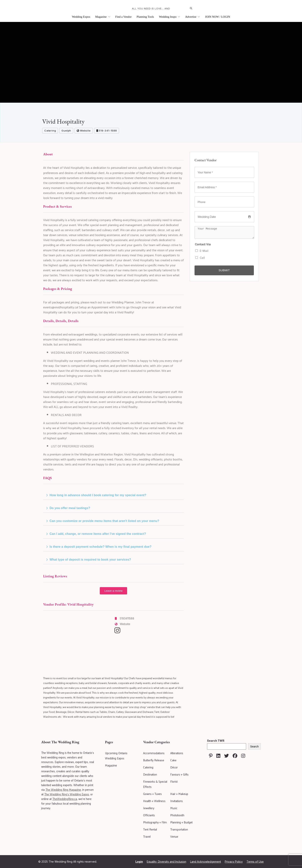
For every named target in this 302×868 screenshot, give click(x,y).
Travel (147, 836)
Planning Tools (145, 17)
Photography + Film (155, 822)
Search (254, 746)
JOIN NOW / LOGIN (217, 17)
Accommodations (154, 753)
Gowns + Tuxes (152, 794)
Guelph (66, 131)
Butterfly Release (154, 760)
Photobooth (177, 815)
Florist (174, 781)
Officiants (149, 815)
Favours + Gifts (179, 774)
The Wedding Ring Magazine (63, 789)
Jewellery (149, 808)
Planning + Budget (181, 822)
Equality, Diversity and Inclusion (167, 862)
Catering (50, 131)
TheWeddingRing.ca (65, 799)
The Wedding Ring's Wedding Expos (67, 794)
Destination (150, 774)
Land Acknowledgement (206, 862)
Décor (174, 767)
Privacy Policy (234, 862)
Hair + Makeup (179, 794)
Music (174, 808)
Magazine (103, 17)
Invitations (177, 801)
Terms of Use (255, 862)
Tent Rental (150, 829)
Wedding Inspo (169, 17)
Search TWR (216, 741)
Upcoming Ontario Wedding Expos (116, 756)
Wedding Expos (81, 17)
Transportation (179, 829)
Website (84, 131)
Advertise (193, 17)
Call (200, 258)
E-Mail (202, 251)
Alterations (177, 753)
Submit (224, 270)
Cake (173, 760)
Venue (174, 836)
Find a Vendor (124, 17)
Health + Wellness (154, 801)
